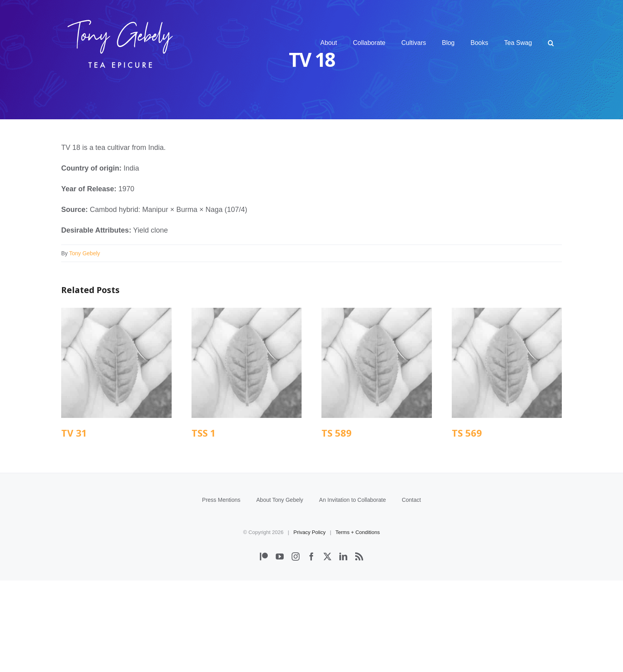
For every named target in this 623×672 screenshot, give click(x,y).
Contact (411, 591)
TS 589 (337, 433)
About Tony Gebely (280, 591)
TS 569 (467, 433)
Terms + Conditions (358, 624)
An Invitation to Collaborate (352, 591)
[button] (551, 43)
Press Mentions (221, 591)
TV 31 (74, 433)
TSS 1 (204, 433)
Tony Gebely (85, 253)
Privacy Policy (310, 624)
